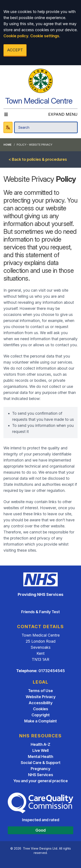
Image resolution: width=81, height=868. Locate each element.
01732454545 (52, 671)
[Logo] (41, 81)
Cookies (41, 709)
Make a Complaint (40, 721)
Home (7, 145)
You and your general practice (41, 781)
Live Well (40, 750)
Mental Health (40, 757)
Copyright (41, 715)
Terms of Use (40, 691)
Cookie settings (45, 36)
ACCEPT (15, 50)
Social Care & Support (41, 763)
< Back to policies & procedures (38, 159)
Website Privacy (41, 697)
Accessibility (41, 703)
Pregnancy (40, 769)
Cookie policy (16, 36)
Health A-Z (40, 744)
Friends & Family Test (40, 612)
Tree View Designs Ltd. (40, 848)
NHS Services (41, 775)
